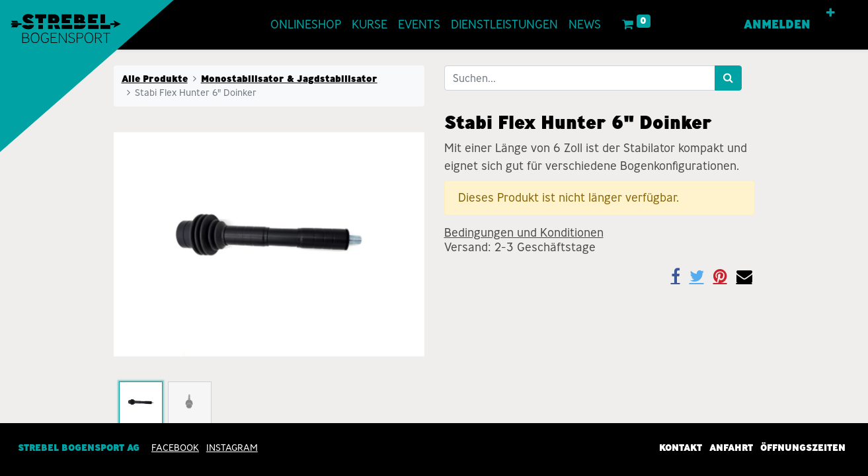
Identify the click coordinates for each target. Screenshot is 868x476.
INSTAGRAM (232, 448)
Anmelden (777, 24)
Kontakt (681, 448)
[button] (831, 13)
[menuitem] (306, 25)
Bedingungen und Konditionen (524, 233)
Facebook (175, 448)
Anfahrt (731, 448)
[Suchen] (728, 78)
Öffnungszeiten (803, 448)
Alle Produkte (155, 79)
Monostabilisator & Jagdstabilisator (289, 79)
